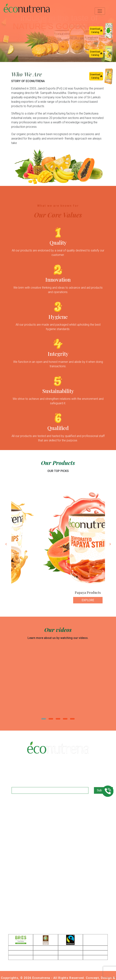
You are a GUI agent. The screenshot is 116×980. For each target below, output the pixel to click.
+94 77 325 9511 (31, 889)
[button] (44, 719)
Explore (21, 600)
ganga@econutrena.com (36, 894)
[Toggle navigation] (100, 11)
